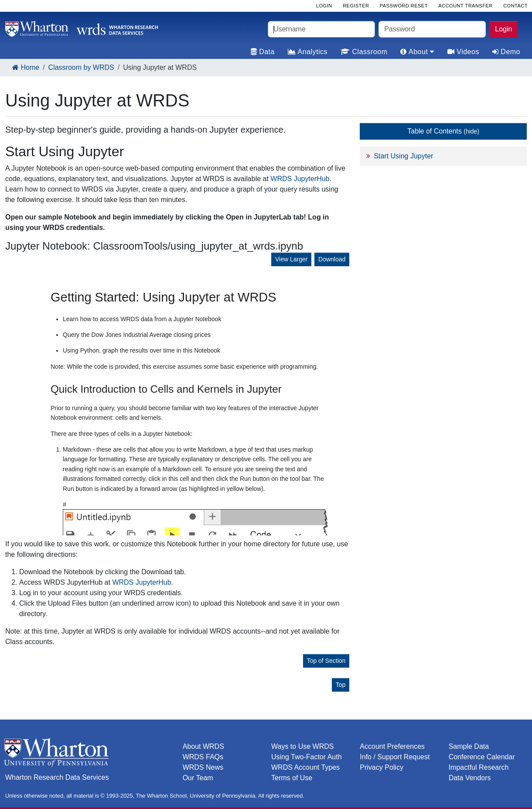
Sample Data (469, 746)
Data (263, 52)
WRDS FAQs (203, 757)
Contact (515, 6)
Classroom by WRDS (81, 67)
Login (503, 29)
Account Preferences (392, 746)
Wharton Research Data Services (57, 777)
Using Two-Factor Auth (307, 757)
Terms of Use (292, 778)
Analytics (308, 52)
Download (332, 259)
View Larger (291, 259)
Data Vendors (470, 778)
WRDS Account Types (305, 767)
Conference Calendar (482, 757)
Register (356, 6)
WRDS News (203, 767)
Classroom (364, 52)
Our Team (198, 778)
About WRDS (203, 746)
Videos (463, 52)
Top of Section (326, 661)
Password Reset (404, 6)
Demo (506, 52)
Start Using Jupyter (403, 156)
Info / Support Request (395, 757)
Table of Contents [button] (443, 131)
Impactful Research (479, 767)
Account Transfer (465, 6)
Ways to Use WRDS (302, 746)
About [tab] (417, 52)
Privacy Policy (382, 767)
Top (341, 685)
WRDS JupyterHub (300, 179)
